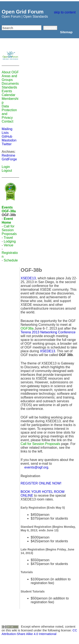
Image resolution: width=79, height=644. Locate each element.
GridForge (9, 159)
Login (6, 167)
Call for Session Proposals (9, 230)
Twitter (7, 144)
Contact (7, 121)
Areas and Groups (9, 78)
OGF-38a (9, 211)
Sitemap (66, 32)
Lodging (10, 241)
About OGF (10, 72)
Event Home (7, 221)
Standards (9, 87)
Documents (10, 84)
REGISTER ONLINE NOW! (41, 483)
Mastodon (9, 140)
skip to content (65, 12)
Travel (8, 238)
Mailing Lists (7, 131)
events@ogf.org (36, 467)
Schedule (11, 260)
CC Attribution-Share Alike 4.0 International (39, 632)
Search (50, 28)
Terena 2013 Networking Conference (48, 332)
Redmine (8, 155)
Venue (9, 245)
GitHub (7, 137)
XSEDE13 (28, 278)
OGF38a (27, 328)
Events (7, 91)
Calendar (9, 95)
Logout (7, 171)
